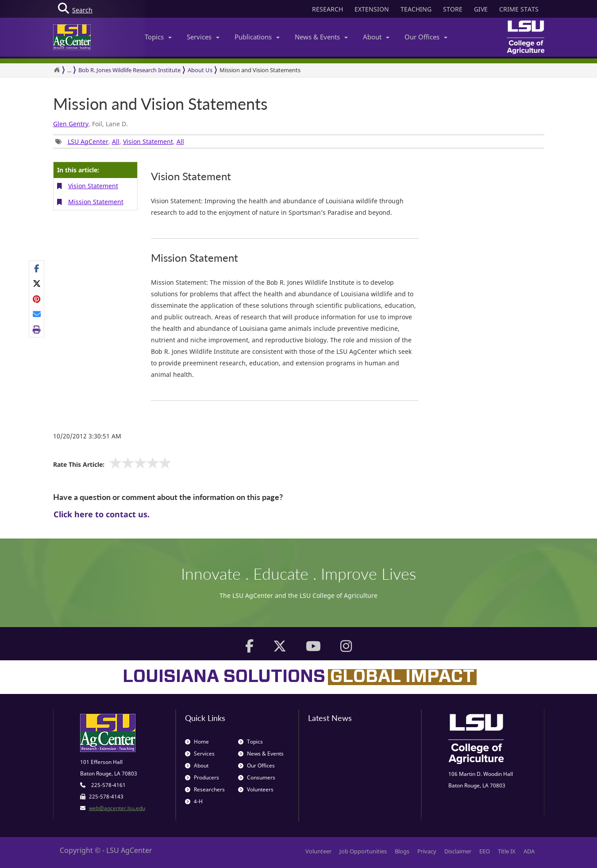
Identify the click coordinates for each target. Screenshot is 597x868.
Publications (257, 37)
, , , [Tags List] (120, 141)
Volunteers (256, 789)
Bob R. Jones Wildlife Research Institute (129, 70)
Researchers (205, 789)
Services (203, 37)
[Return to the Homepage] (57, 70)
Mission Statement (96, 202)
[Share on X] (37, 283)
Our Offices (426, 37)
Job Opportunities (363, 851)
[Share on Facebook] (37, 268)
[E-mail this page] (37, 314)
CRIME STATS (519, 9)
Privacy (427, 851)
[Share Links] (37, 299)
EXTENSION (372, 9)
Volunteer (318, 851)
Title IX (507, 851)
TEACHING (416, 9)
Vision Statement (148, 141)
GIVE (481, 9)
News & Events (321, 37)
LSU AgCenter (88, 141)
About (376, 37)
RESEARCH (327, 9)
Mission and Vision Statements (260, 70)
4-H (194, 801)
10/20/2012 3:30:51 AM (87, 436)
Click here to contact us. (102, 514)
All (116, 141)
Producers (202, 777)
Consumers (257, 777)
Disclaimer (458, 851)
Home (197, 742)
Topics (158, 37)
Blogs (402, 851)
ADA (529, 851)
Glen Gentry (71, 124)
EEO (485, 851)
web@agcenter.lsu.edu (117, 808)
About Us (200, 70)
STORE (453, 9)
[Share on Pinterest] (37, 299)
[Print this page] (37, 329)
